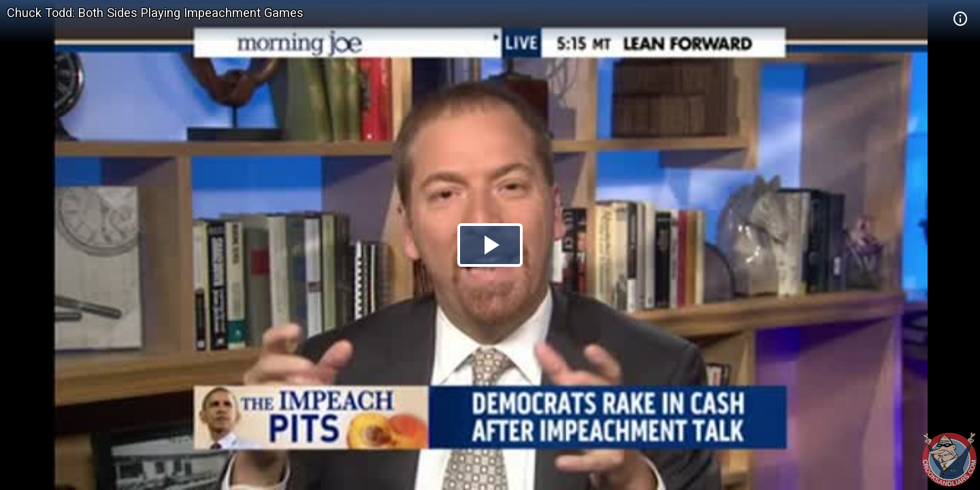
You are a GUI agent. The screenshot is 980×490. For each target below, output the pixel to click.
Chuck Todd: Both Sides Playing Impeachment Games (155, 13)
